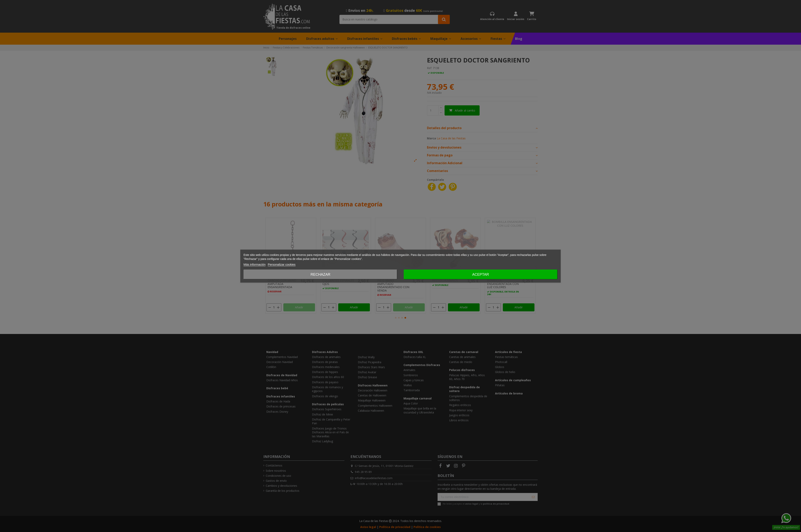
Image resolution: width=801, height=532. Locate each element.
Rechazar (321, 274)
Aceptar (481, 274)
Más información (255, 264)
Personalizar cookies (282, 264)
